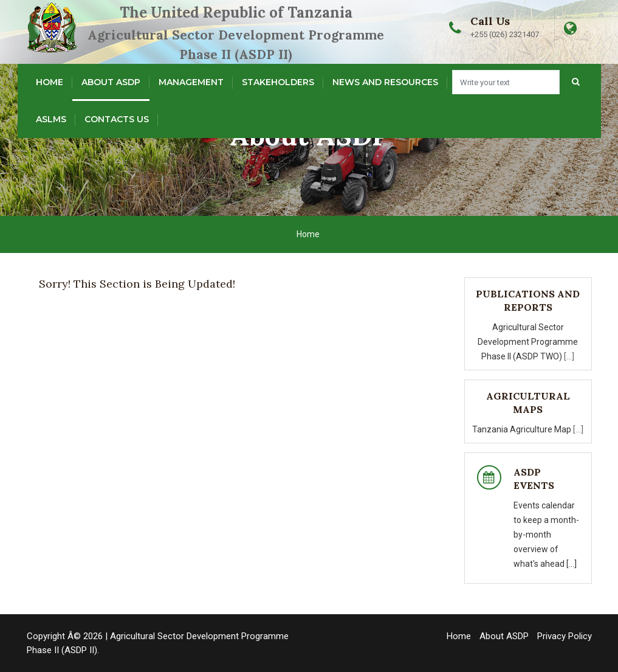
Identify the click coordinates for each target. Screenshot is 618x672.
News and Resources (385, 82)
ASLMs (51, 119)
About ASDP (111, 82)
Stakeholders (278, 82)
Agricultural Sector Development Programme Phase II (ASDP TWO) (528, 342)
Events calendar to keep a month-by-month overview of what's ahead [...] (546, 535)
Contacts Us (117, 119)
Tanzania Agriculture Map (523, 429)
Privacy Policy (565, 636)
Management (191, 82)
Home (50, 82)
